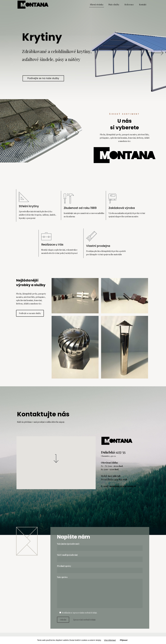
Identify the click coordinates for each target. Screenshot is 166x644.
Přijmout (124, 640)
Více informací (110, 640)
